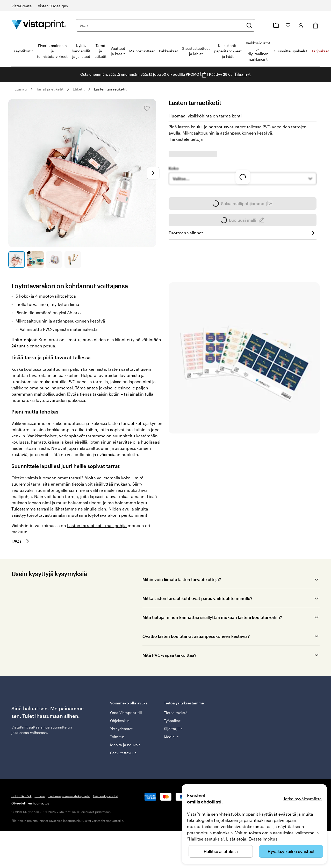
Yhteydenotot (121, 731)
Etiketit (79, 89)
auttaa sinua (39, 727)
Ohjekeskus (120, 723)
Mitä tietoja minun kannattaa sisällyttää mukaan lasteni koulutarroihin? (212, 617)
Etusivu (21, 89)
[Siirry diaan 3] (54, 260)
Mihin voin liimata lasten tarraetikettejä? (182, 579)
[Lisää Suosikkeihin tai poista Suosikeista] (147, 108)
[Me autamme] (264, 25)
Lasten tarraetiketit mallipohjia (97, 525)
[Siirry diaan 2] (35, 260)
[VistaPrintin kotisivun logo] (39, 25)
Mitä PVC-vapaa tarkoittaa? (169, 655)
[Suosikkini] (288, 25)
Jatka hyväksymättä (303, 799)
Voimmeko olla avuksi (133, 706)
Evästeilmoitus (263, 839)
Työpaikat (172, 723)
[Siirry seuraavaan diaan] (153, 173)
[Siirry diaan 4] (73, 260)
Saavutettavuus (123, 755)
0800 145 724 (21, 829)
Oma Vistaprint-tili (126, 715)
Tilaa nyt (243, 74)
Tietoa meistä (176, 715)
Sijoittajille (173, 731)
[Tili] (301, 25)
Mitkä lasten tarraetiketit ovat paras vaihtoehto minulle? (197, 598)
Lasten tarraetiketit (110, 89)
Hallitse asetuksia (221, 851)
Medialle (171, 739)
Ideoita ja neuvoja (125, 747)
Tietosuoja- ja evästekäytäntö (69, 829)
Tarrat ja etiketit (50, 89)
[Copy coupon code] (203, 75)
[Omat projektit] (276, 25)
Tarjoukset (320, 51)
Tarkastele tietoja (186, 139)
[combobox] (162, 25)
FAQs (21, 541)
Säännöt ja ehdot (106, 829)
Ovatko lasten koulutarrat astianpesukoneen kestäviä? (196, 636)
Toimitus (117, 739)
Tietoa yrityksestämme (187, 706)
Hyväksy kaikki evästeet (291, 851)
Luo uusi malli (243, 241)
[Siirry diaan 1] (17, 260)
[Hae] (249, 25)
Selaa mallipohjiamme (243, 225)
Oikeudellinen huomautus (30, 836)
